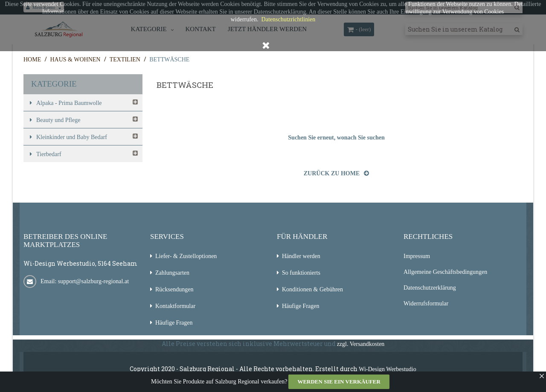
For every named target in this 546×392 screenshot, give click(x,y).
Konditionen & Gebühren (312, 289)
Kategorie (54, 84)
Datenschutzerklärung (430, 288)
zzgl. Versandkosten (361, 344)
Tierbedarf (49, 154)
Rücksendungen (174, 289)
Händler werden (301, 256)
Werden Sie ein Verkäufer (339, 382)
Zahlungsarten (172, 273)
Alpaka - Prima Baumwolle (69, 103)
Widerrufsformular (426, 303)
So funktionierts (301, 273)
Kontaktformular (175, 306)
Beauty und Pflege (58, 120)
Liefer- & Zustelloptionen (186, 256)
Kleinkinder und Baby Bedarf (72, 137)
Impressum (417, 256)
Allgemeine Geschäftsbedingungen (445, 272)
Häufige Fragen (174, 323)
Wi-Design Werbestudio (388, 369)
